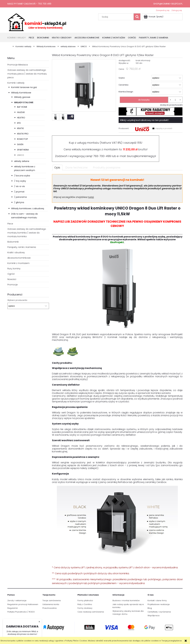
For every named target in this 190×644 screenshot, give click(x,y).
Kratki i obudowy (16, 252)
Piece (10, 224)
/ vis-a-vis (19, 186)
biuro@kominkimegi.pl (141, 156)
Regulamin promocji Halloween (23, 604)
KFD (19, 123)
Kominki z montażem (18, 263)
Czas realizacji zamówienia (91, 612)
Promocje (13, 285)
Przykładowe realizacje (159, 604)
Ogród (11, 274)
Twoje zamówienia (52, 601)
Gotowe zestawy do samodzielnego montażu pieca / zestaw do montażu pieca (27, 74)
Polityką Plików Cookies (76, 641)
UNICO (21, 155)
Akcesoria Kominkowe (19, 258)
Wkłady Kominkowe (21, 93)
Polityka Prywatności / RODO (21, 612)
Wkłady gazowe (22, 97)
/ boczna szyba (22, 176)
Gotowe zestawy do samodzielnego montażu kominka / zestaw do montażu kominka (27, 233)
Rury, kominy (14, 269)
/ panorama (20, 197)
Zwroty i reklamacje (17, 601)
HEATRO (21, 118)
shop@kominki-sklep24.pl (168, 4)
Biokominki (13, 242)
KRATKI (20, 128)
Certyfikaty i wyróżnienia (159, 612)
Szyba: (122, 78)
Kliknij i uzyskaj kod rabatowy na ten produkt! (144, 120)
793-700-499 (102, 156)
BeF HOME (22, 107)
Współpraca (153, 616)
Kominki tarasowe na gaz (24, 87)
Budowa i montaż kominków (126, 601)
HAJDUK (21, 112)
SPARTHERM (23, 150)
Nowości (12, 279)
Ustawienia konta (51, 604)
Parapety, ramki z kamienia (22, 247)
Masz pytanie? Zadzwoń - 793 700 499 (29, 4)
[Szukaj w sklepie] (117, 17)
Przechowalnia (50, 608)
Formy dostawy (85, 608)
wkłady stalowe (24, 102)
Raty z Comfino (85, 604)
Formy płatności (85, 601)
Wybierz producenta (17, 300)
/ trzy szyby (20, 181)
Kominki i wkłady (16, 83)
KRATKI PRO (23, 134)
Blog (150, 608)
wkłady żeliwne (22, 161)
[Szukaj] (137, 17)
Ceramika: (124, 85)
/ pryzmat (19, 192)
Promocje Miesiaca (18, 65)
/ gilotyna (19, 202)
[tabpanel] (117, 380)
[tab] (58, 167)
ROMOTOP (22, 139)
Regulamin (13, 608)
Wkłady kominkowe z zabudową (28, 208)
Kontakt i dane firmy (157, 601)
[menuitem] (18, 38)
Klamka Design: (126, 92)
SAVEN (20, 144)
